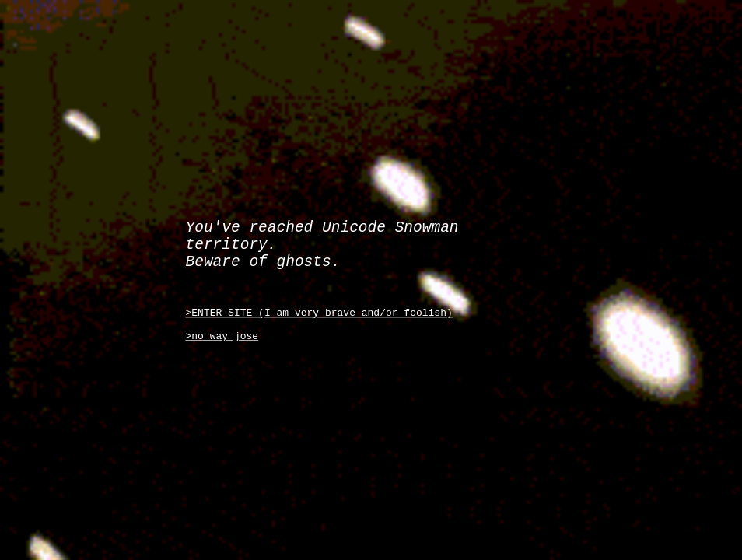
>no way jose (222, 345)
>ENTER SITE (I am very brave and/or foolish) (319, 317)
